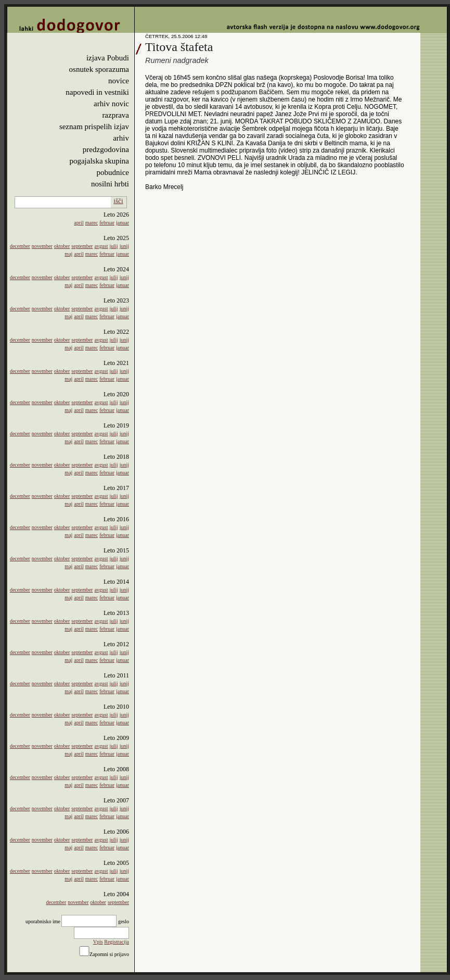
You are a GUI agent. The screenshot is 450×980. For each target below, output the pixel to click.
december (20, 246)
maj (68, 254)
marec (92, 223)
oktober (62, 246)
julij (114, 246)
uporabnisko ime (43, 921)
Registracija (117, 942)
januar (123, 223)
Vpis (98, 942)
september (82, 246)
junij (124, 246)
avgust (101, 246)
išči (118, 201)
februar (107, 223)
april (79, 223)
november (42, 246)
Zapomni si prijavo (109, 954)
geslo (124, 921)
